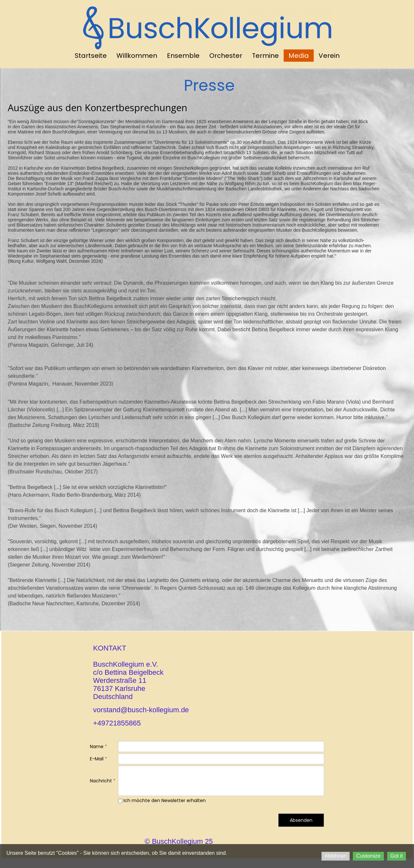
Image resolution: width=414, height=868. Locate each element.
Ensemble (183, 56)
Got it (397, 856)
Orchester (226, 56)
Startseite (91, 56)
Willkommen (137, 56)
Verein (329, 56)
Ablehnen (336, 856)
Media (299, 56)
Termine (265, 56)
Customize (368, 856)
